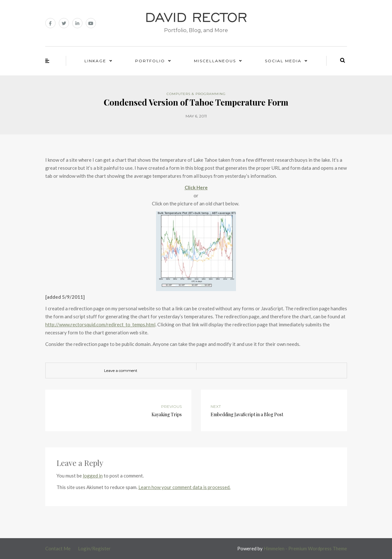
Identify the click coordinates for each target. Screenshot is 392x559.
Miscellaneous (215, 61)
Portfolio (150, 61)
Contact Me (58, 548)
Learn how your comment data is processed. (184, 487)
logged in (93, 476)
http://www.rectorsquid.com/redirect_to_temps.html (100, 324)
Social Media (283, 61)
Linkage (95, 61)
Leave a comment (121, 370)
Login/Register (94, 548)
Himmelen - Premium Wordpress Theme (305, 548)
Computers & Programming (196, 94)
